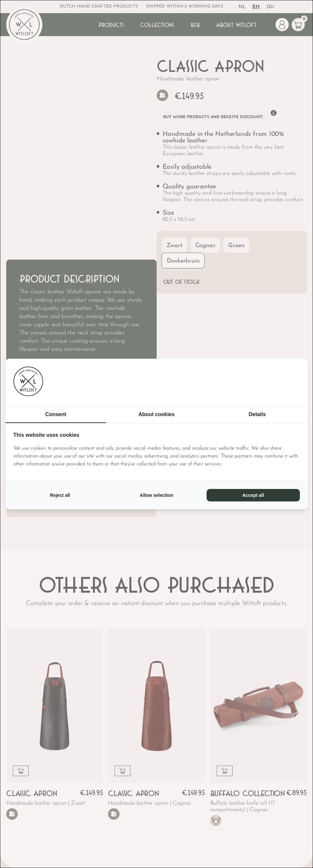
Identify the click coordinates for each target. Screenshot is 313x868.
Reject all (60, 495)
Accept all (253, 495)
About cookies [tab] (156, 414)
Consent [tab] (56, 414)
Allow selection (157, 495)
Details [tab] (257, 414)
